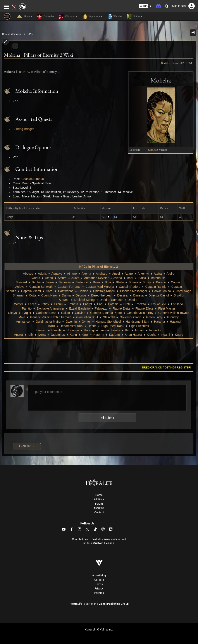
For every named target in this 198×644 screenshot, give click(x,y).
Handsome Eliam (137, 322)
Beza (96, 282)
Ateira (158, 274)
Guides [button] (134, 17)
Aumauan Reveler (96, 278)
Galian (65, 313)
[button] (145, 6)
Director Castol (159, 295)
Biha (108, 282)
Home (99, 495)
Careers (99, 580)
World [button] (114, 17)
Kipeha (152, 335)
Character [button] (68, 17)
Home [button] (25, 17)
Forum (99, 504)
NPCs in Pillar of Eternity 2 (99, 267)
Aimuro (72, 274)
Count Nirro (49, 295)
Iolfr (30, 335)
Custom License (104, 543)
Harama (160, 322)
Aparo (129, 274)
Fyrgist (26, 313)
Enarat (87, 304)
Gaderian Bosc (46, 313)
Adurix (42, 274)
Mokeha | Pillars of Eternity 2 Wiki (39, 55)
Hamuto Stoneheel (108, 322)
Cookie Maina (162, 291)
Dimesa (138, 295)
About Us (99, 508)
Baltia (142, 278)
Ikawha (115, 330)
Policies (99, 593)
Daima (66, 295)
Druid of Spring (84, 300)
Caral (49, 291)
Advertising (99, 575)
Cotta (33, 295)
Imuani (140, 330)
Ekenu (58, 304)
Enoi (100, 304)
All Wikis (99, 499)
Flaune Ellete (144, 308)
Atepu (49, 278)
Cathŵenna (66, 291)
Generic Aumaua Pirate (106, 313)
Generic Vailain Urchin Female (51, 317)
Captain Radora (130, 287)
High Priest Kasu (113, 326)
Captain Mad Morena (100, 287)
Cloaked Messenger (134, 291)
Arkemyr (143, 274)
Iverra (42, 335)
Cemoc (83, 291)
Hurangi (89, 330)
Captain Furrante (69, 287)
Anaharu (102, 274)
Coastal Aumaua (33, 179)
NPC (27, 72)
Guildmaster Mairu (48, 322)
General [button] (45, 17)
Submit (107, 418)
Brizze (147, 282)
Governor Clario (130, 317)
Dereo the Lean (102, 295)
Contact (99, 512)
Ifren (103, 330)
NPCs (31, 34)
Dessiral (123, 295)
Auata (75, 278)
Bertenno (82, 282)
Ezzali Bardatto (79, 308)
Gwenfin (71, 322)
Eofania (113, 304)
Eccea (32, 304)
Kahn (73, 335)
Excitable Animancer (51, 308)
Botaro (133, 282)
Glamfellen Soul (87, 317)
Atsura (62, 278)
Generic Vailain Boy (140, 313)
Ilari (128, 330)
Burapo (161, 282)
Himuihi (56, 330)
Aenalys (57, 274)
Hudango (73, 330)
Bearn (50, 282)
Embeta (73, 304)
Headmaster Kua (71, 326)
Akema (86, 274)
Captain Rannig (156, 287)
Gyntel (86, 322)
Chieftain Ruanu (104, 291)
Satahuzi (153, 150)
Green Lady (154, 317)
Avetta (118, 278)
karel (85, 335)
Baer (130, 278)
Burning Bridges (24, 129)
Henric (92, 326)
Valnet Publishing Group (114, 604)
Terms (99, 584)
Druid (25, 183)
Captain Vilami (31, 291)
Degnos (81, 295)
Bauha (36, 282)
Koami (166, 335)
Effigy (45, 304)
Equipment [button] (92, 17)
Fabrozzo (101, 308)
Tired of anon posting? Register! (166, 368)
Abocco (28, 274)
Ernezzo (140, 304)
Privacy (99, 589)
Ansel (116, 274)
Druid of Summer (111, 300)
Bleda (120, 282)
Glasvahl (109, 317)
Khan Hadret (133, 335)
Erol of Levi (158, 304)
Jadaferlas (58, 335)
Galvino (80, 313)
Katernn (99, 335)
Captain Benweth (41, 287)
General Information (12, 34)
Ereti (127, 304)
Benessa (65, 282)
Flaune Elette (121, 308)
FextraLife (76, 604)
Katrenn (114, 335)
